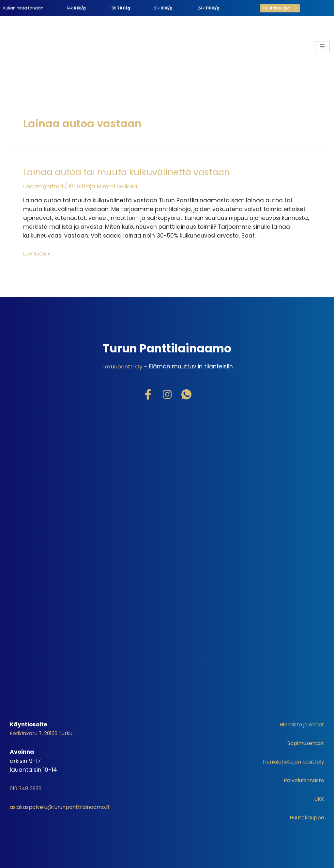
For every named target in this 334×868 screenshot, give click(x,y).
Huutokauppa (305, 816)
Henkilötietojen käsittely (291, 761)
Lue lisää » (38, 253)
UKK (319, 798)
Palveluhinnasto (302, 779)
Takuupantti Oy (122, 365)
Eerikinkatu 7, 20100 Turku (44, 732)
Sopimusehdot (304, 742)
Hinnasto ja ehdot (299, 723)
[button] (280, 8)
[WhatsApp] (186, 394)
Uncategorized (44, 186)
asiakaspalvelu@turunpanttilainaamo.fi (66, 806)
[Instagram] (167, 394)
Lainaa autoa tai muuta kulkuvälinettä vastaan (122, 172)
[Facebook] (148, 394)
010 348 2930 (28, 787)
